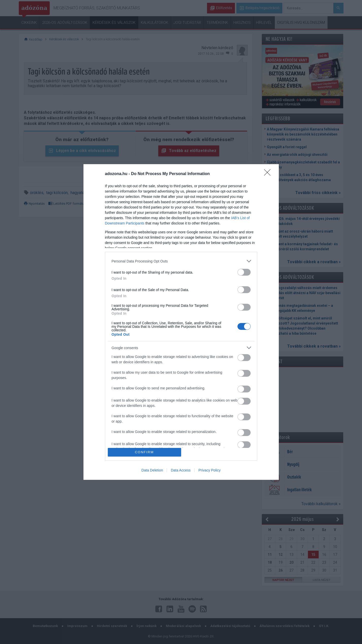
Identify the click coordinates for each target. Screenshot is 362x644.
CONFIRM (144, 452)
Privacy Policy (209, 470)
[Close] (269, 174)
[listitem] (181, 261)
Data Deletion (152, 470)
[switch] (244, 272)
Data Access (181, 470)
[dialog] (181, 322)
